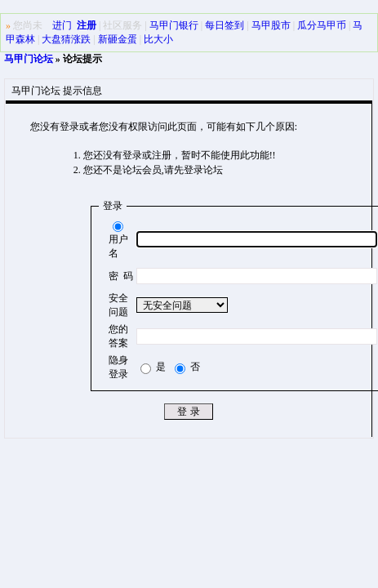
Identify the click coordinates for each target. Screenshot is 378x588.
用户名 (118, 240)
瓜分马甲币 (322, 25)
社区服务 (122, 25)
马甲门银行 (174, 25)
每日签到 (225, 25)
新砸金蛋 (118, 39)
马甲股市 (271, 25)
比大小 (158, 39)
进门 (62, 25)
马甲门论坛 (29, 59)
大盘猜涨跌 (66, 39)
